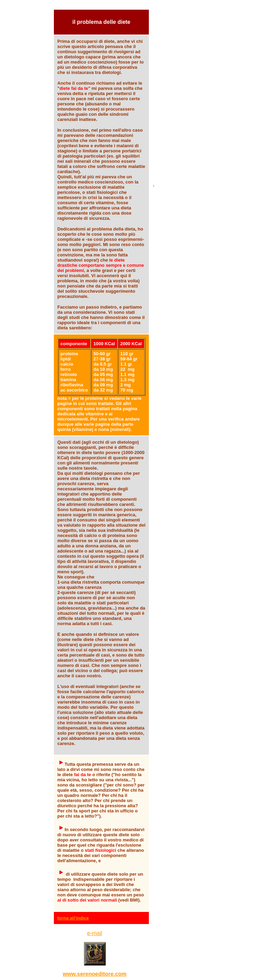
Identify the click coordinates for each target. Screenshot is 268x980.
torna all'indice (73, 918)
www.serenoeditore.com (95, 974)
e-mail (95, 933)
